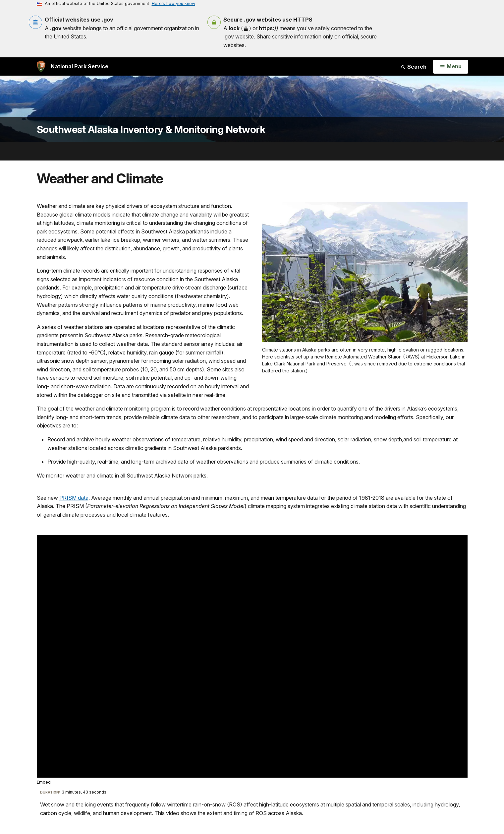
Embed (44, 782)
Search (414, 67)
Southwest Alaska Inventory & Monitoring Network (151, 129)
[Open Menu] (450, 67)
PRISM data (74, 498)
